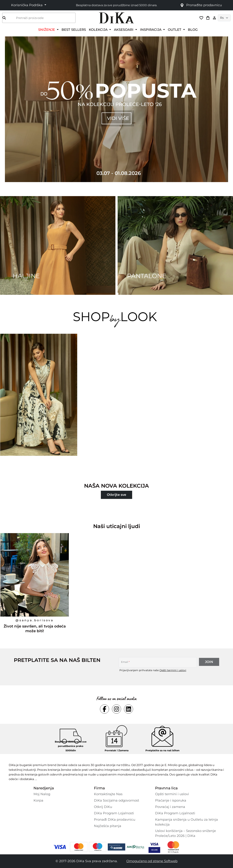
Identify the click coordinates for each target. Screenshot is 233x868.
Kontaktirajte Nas (108, 794)
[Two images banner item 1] (58, 245)
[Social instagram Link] (116, 709)
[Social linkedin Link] (129, 709)
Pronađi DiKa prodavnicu (115, 820)
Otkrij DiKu (103, 807)
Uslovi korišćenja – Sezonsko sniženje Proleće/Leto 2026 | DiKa (185, 833)
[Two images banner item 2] (175, 245)
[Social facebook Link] (104, 709)
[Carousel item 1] (116, 109)
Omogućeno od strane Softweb (152, 861)
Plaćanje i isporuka (171, 800)
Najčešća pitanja (108, 826)
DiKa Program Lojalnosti (114, 813)
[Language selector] (224, 18)
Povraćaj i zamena (170, 807)
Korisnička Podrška (27, 5)
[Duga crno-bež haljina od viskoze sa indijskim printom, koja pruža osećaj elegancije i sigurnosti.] (39, 402)
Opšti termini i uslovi (173, 670)
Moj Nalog (42, 794)
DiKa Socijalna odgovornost (116, 800)
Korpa (38, 800)
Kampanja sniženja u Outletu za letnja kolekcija (186, 822)
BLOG (193, 30)
